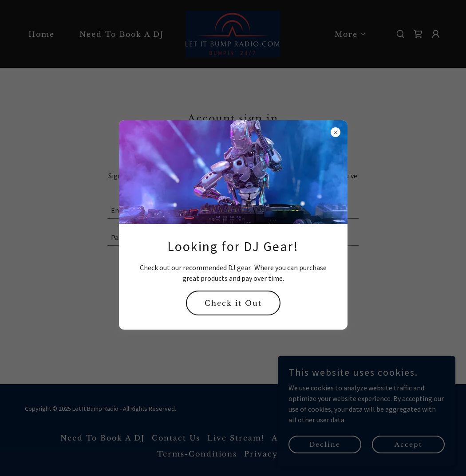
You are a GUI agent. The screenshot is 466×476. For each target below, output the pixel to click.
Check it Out (233, 303)
